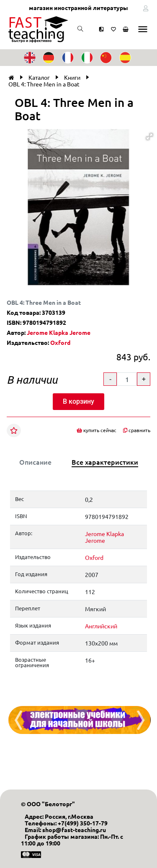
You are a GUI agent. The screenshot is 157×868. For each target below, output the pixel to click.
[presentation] (18, 720)
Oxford (60, 342)
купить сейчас (97, 430)
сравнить (137, 430)
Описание (35, 462)
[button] (149, 137)
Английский (101, 626)
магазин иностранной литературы (78, 8)
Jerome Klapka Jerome (59, 332)
